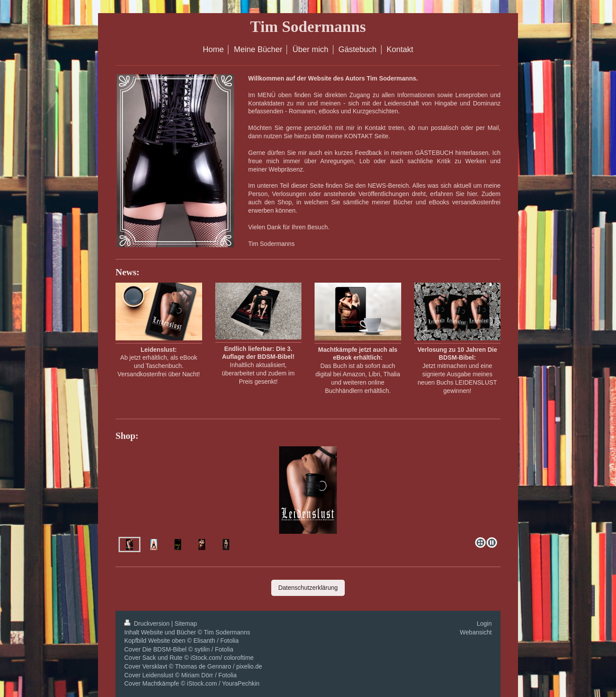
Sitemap (186, 623)
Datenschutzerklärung (308, 588)
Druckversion (148, 623)
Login (484, 623)
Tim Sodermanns (308, 27)
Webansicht (476, 632)
